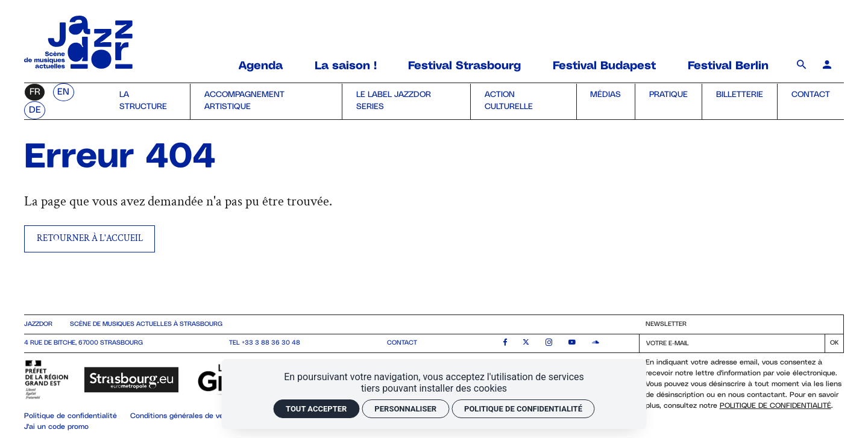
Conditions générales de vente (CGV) (193, 416)
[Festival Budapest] (604, 66)
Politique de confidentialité (775, 406)
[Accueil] (78, 65)
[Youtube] (572, 343)
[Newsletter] (732, 343)
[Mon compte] (827, 66)
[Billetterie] (739, 102)
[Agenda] (263, 66)
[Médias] (606, 102)
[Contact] (810, 102)
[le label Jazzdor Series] (406, 102)
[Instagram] (549, 343)
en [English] (63, 92)
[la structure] (148, 102)
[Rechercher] (804, 66)
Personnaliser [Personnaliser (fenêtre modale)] (405, 409)
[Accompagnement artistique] (266, 102)
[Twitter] (526, 343)
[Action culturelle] (523, 102)
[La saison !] (346, 66)
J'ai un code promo (56, 427)
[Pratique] (668, 102)
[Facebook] (505, 343)
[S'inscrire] (834, 343)
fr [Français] (35, 92)
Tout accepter (316, 409)
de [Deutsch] (35, 110)
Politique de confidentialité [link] (523, 409)
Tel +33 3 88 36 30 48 (265, 343)
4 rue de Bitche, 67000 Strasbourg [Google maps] (83, 343)
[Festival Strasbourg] (464, 66)
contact (402, 343)
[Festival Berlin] (728, 66)
